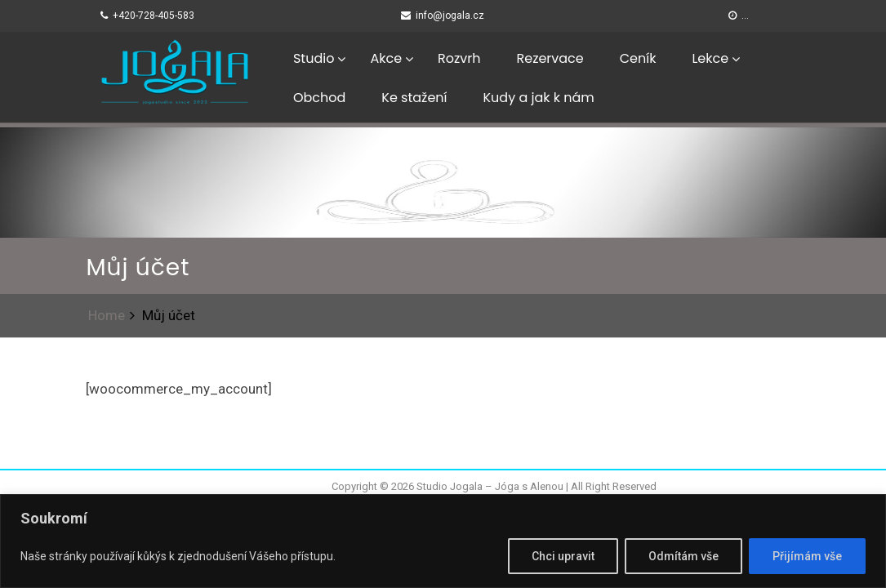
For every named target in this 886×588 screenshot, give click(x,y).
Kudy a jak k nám (539, 98)
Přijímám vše (807, 556)
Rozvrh (459, 58)
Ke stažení (414, 98)
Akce (386, 58)
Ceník (638, 58)
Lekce (710, 58)
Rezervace (550, 58)
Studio (314, 58)
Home (107, 315)
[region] (443, 541)
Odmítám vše (683, 556)
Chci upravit (563, 556)
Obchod (319, 98)
